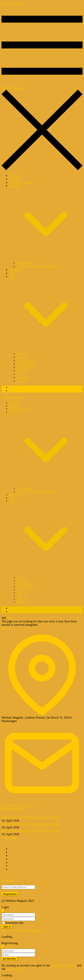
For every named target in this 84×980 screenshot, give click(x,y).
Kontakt (22, 371)
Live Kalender (25, 263)
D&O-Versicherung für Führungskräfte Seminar (31, 817)
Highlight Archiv (27, 364)
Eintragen (15, 270)
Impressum (23, 377)
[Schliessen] (3, 911)
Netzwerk (23, 357)
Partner (21, 354)
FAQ (20, 374)
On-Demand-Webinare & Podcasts (38, 266)
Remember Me (14, 923)
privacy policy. (15, 969)
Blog (12, 273)
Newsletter (23, 367)
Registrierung (17, 391)
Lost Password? (11, 930)
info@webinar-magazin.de (18, 806)
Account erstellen (31, 930)
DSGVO (22, 381)
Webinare (15, 176)
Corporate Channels (21, 182)
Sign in (7, 927)
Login (13, 387)
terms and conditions (63, 965)
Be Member (10, 959)
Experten (15, 179)
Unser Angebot (26, 360)
